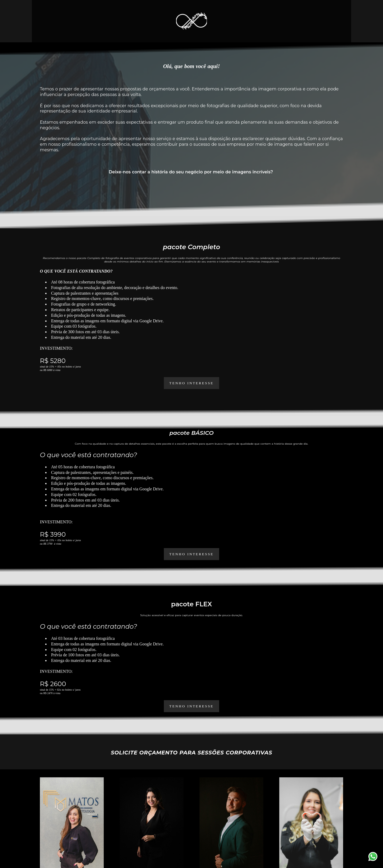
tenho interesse (192, 554)
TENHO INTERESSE (192, 383)
